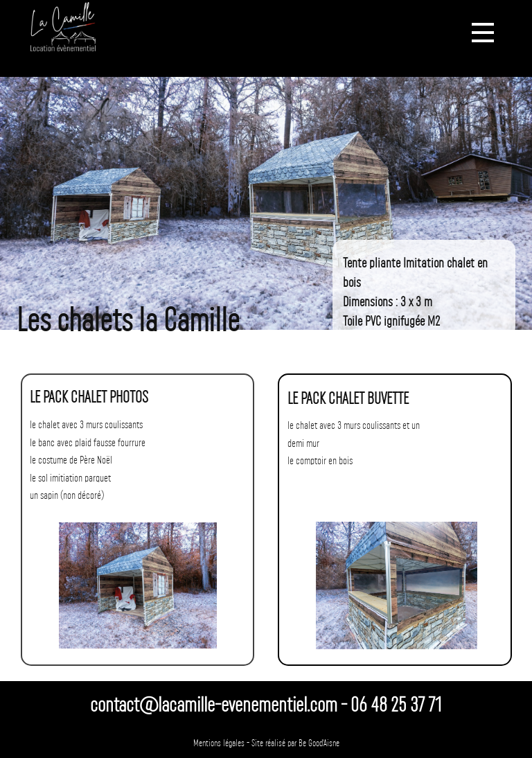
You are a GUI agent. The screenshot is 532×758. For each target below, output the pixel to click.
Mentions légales (219, 743)
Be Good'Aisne (319, 743)
